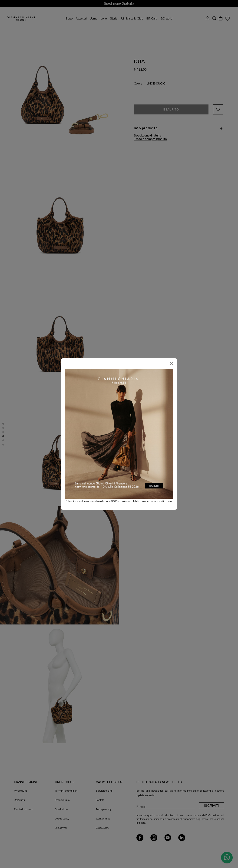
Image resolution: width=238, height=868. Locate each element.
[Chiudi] (172, 364)
